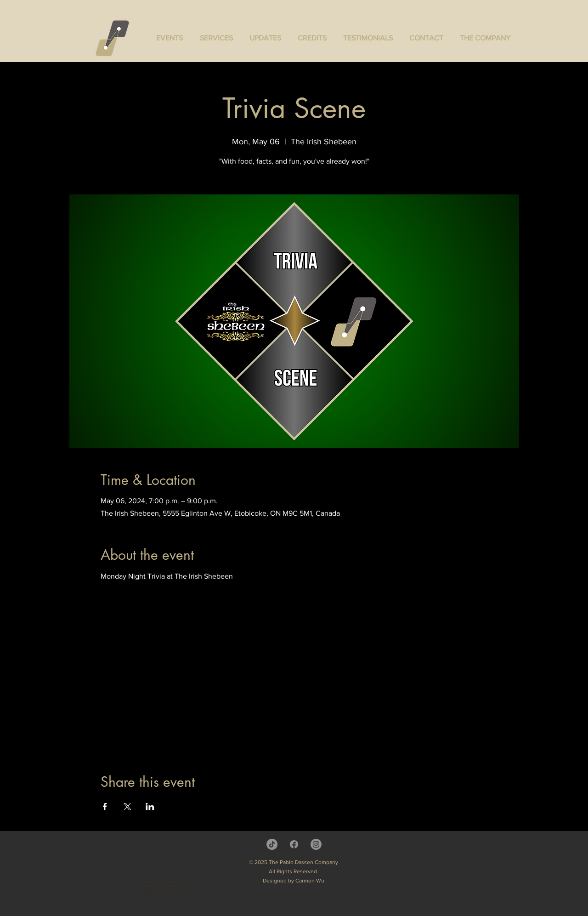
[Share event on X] (127, 807)
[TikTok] (272, 844)
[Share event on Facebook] (105, 807)
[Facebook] (294, 844)
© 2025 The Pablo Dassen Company (294, 862)
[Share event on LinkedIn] (150, 807)
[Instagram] (316, 844)
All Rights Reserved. (294, 871)
